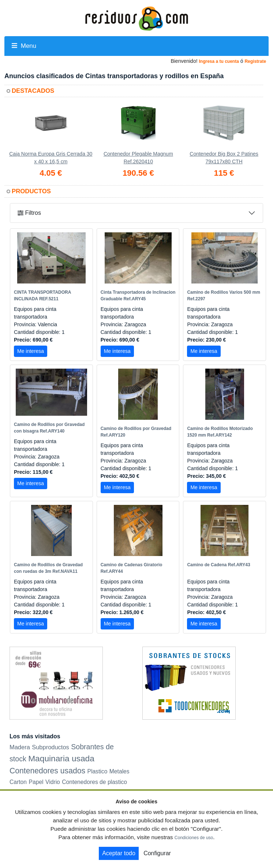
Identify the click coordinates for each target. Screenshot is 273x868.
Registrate (255, 61)
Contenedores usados (47, 771)
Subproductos (51, 747)
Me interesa (31, 351)
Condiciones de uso (194, 838)
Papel (36, 782)
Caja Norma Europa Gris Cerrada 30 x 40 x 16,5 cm (51, 158)
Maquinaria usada (61, 758)
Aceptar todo (119, 853)
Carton (18, 782)
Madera (20, 747)
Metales (119, 771)
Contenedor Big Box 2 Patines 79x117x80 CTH (224, 158)
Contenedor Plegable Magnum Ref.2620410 (138, 158)
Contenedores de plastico (94, 782)
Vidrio (53, 782)
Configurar (157, 853)
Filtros (29, 213)
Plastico (97, 771)
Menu (24, 46)
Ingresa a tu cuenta (219, 61)
